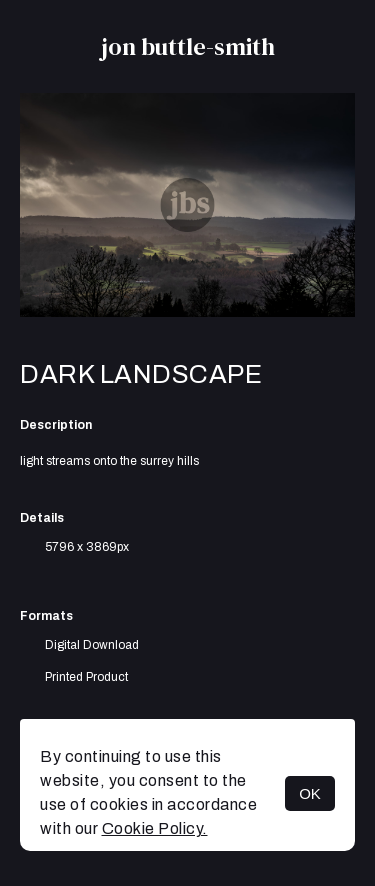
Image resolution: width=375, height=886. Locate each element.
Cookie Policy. (155, 828)
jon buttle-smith (188, 46)
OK (310, 793)
